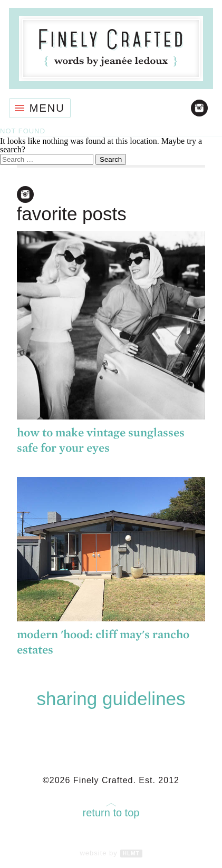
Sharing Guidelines (111, 699)
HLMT (131, 854)
